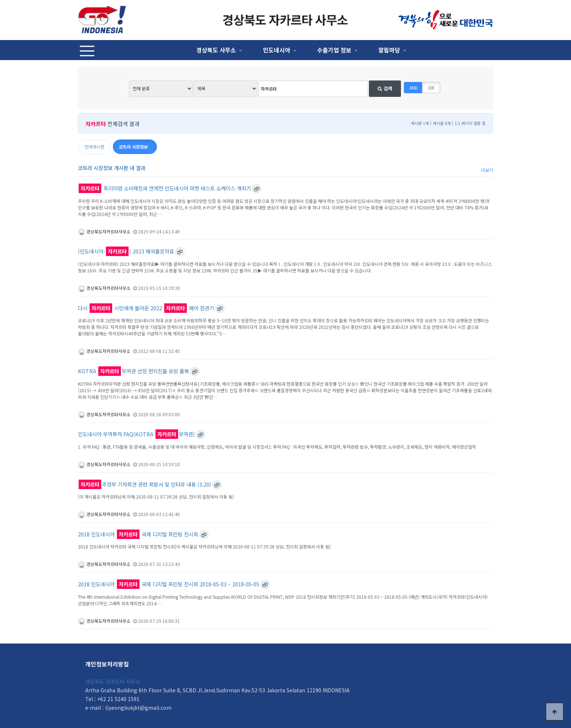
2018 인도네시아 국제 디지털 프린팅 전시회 (138, 534)
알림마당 (389, 50)
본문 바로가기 (0, 0)
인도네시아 (277, 50)
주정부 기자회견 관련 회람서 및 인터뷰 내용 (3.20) (145, 485)
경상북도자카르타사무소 (104, 231)
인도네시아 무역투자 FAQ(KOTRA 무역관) (136, 434)
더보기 (487, 170)
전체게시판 (94, 147)
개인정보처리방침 (107, 664)
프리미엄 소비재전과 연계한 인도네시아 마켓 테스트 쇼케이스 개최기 (165, 188)
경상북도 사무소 (216, 50)
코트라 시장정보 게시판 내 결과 (112, 168)
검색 (385, 88)
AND (414, 88)
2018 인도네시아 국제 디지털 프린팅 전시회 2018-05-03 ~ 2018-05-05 (169, 584)
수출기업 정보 (334, 50)
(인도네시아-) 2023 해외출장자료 (126, 251)
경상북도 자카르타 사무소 (113, 681)
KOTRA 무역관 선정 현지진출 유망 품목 (133, 371)
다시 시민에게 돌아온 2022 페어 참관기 (146, 308)
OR (431, 88)
